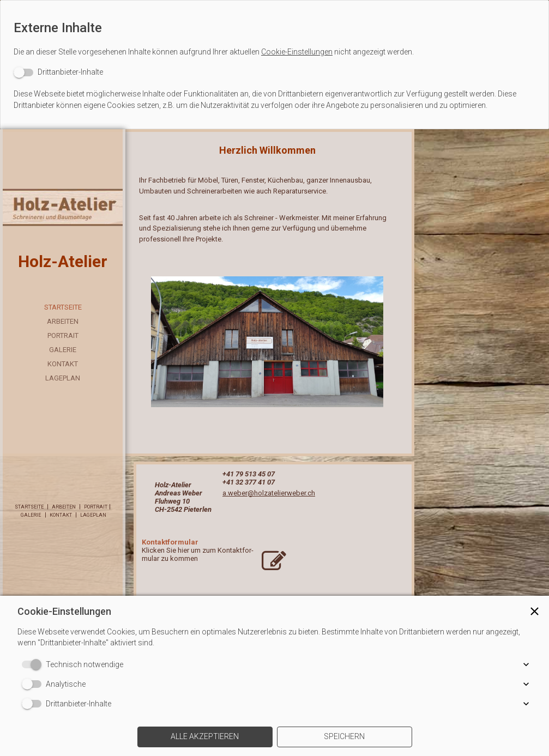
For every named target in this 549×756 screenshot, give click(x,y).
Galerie (63, 350)
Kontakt (63, 364)
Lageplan (63, 378)
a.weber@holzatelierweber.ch (269, 493)
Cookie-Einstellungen (297, 52)
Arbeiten (63, 321)
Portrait (63, 335)
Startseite (63, 307)
